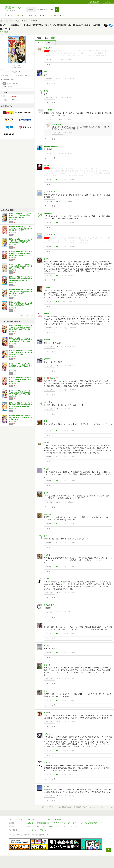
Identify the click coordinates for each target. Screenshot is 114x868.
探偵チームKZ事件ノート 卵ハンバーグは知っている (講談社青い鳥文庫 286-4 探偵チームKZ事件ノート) (20, 253)
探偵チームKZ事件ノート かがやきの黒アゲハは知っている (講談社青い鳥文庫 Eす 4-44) (20, 417)
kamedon (47, 514)
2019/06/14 (72, 457)
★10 (57, 328)
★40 (57, 390)
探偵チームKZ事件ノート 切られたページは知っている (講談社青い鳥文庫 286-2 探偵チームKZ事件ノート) (20, 228)
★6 (57, 223)
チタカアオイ (49, 605)
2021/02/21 (72, 247)
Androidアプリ (32, 830)
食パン (46, 91)
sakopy (47, 165)
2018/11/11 (72, 524)
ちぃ (45, 624)
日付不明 (71, 774)
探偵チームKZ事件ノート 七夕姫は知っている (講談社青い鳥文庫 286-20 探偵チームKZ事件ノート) (20, 379)
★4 (57, 567)
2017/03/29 (72, 722)
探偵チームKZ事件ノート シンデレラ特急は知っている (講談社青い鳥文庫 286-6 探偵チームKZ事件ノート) (20, 279)
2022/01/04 (72, 201)
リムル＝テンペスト (51, 192)
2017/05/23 (72, 633)
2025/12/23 (72, 79)
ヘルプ (30, 826)
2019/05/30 (72, 481)
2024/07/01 (72, 180)
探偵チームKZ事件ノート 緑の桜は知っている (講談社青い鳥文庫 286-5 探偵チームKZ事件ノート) (21, 266)
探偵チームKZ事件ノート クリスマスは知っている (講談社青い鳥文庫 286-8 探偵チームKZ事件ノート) (21, 304)
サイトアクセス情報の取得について (92, 823)
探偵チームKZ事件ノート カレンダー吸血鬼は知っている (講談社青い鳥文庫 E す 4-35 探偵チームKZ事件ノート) (20, 366)
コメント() (60, 60)
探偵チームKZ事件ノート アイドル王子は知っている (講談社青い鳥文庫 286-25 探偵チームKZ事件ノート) (20, 392)
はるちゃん (48, 763)
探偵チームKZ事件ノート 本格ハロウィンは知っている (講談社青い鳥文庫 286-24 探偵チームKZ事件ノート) (20, 340)
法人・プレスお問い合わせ (51, 826)
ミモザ (46, 579)
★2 (57, 79)
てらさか (47, 555)
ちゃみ (46, 786)
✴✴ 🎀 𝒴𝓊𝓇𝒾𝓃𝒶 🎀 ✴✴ (52, 378)
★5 (57, 481)
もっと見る (25, 316)
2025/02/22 (69, 119)
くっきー (47, 469)
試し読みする (17, 72)
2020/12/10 (72, 275)
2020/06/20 (72, 366)
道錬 (45, 421)
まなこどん (48, 665)
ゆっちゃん (48, 493)
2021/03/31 (72, 223)
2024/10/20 (69, 153)
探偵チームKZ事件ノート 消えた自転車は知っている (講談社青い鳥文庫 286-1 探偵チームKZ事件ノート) (20, 216)
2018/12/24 (72, 502)
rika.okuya (48, 213)
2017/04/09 (72, 700)
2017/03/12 (72, 750)
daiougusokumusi (51, 146)
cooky (46, 314)
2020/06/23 (72, 347)
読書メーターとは (33, 819)
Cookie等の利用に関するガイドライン (65, 823)
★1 (57, 612)
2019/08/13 (72, 430)
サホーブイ (48, 402)
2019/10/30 (72, 409)
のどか (46, 645)
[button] (57, 10)
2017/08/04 (72, 567)
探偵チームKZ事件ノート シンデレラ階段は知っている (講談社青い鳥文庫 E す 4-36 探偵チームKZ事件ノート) (20, 405)
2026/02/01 (69, 60)
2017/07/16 (72, 593)
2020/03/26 (73, 390)
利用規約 (58, 819)
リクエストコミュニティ (70, 826)
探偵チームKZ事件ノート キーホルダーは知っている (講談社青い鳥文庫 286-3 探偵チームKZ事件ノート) (20, 241)
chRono (47, 734)
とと (45, 691)
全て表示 (40, 43)
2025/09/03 (69, 98)
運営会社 (30, 823)
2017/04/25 (72, 653)
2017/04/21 (72, 679)
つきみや (47, 287)
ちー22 (46, 536)
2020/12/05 (73, 302)
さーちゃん (48, 259)
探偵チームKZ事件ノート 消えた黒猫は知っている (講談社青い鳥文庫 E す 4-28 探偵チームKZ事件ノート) (21, 352)
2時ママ (47, 340)
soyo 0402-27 (49, 110)
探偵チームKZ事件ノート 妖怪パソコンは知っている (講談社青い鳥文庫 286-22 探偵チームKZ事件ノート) (20, 327)
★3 (57, 275)
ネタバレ (50, 43)
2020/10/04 (73, 328)
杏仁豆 (46, 443)
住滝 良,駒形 (9, 21)
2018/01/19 (72, 543)
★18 (57, 302)
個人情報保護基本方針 (43, 823)
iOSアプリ (43, 830)
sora (46, 72)
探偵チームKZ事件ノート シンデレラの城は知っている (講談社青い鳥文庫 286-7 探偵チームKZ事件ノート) (20, 291)
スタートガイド (47, 819)
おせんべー (48, 48)
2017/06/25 (72, 612)
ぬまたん (47, 712)
